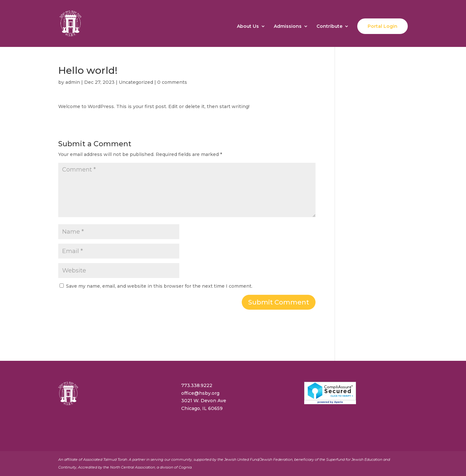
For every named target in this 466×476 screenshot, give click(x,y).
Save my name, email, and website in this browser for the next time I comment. (159, 286)
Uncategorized (136, 82)
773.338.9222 (197, 385)
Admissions (288, 27)
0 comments (172, 82)
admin (73, 82)
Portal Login (383, 26)
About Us (248, 27)
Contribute (329, 27)
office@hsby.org (200, 393)
